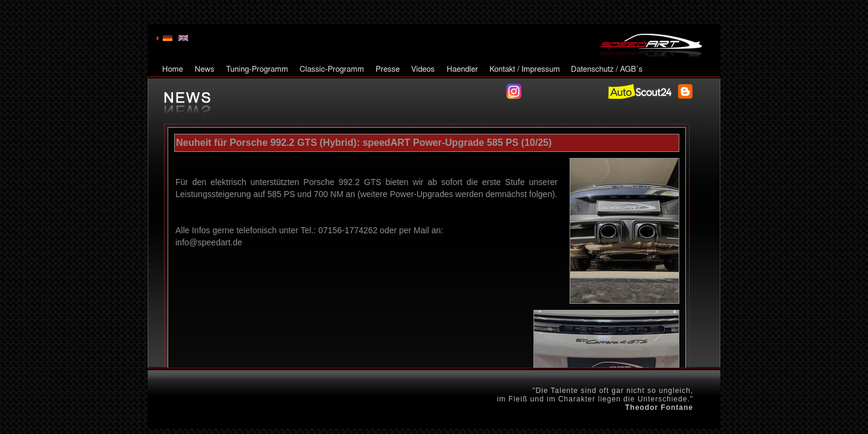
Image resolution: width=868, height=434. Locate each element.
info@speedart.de (209, 242)
